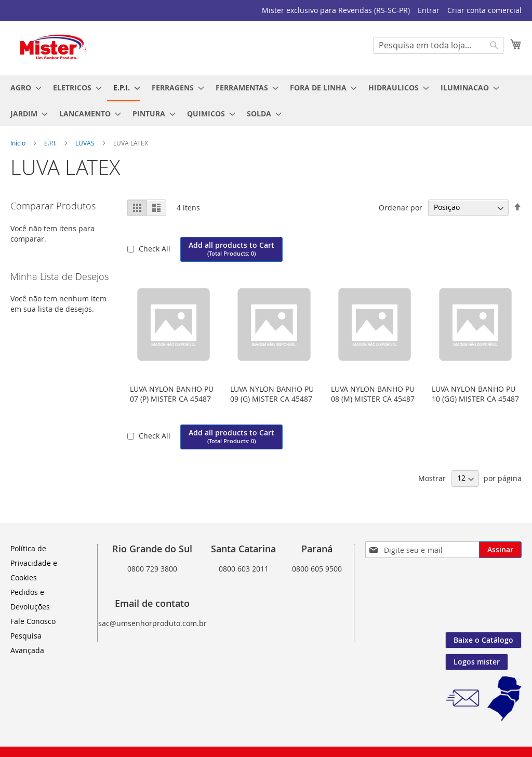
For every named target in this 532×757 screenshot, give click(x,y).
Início (19, 143)
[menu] (266, 101)
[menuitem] (23, 88)
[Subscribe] (500, 550)
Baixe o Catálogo (483, 640)
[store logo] (55, 48)
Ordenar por (401, 207)
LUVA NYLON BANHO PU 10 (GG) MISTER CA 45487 (475, 394)
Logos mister (477, 662)
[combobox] (438, 45)
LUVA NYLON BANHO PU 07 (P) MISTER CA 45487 (172, 394)
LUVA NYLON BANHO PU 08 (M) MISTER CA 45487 (373, 394)
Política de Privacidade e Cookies (34, 563)
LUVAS (86, 143)
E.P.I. (51, 143)
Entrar (429, 10)
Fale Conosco (33, 621)
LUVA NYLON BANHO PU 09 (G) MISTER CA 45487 (272, 394)
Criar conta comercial (484, 10)
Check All (156, 249)
